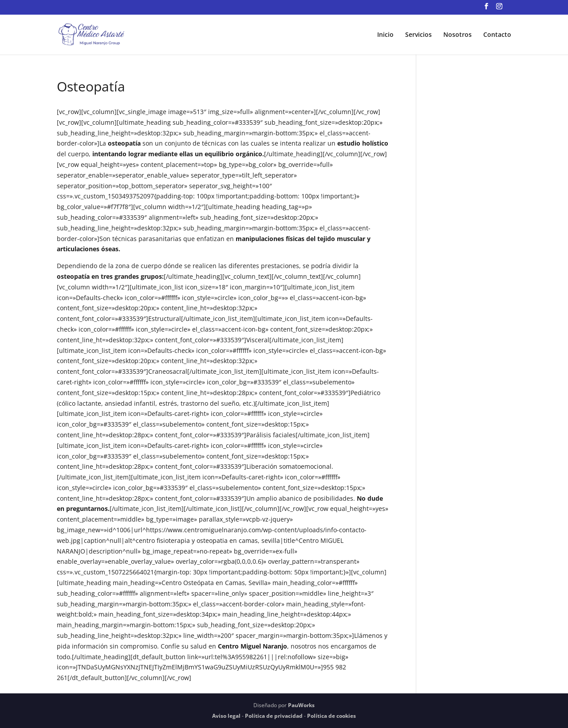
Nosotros (458, 35)
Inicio (385, 35)
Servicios (418, 35)
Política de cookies (331, 716)
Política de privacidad (274, 716)
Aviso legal (226, 716)
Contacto (497, 35)
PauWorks (301, 705)
